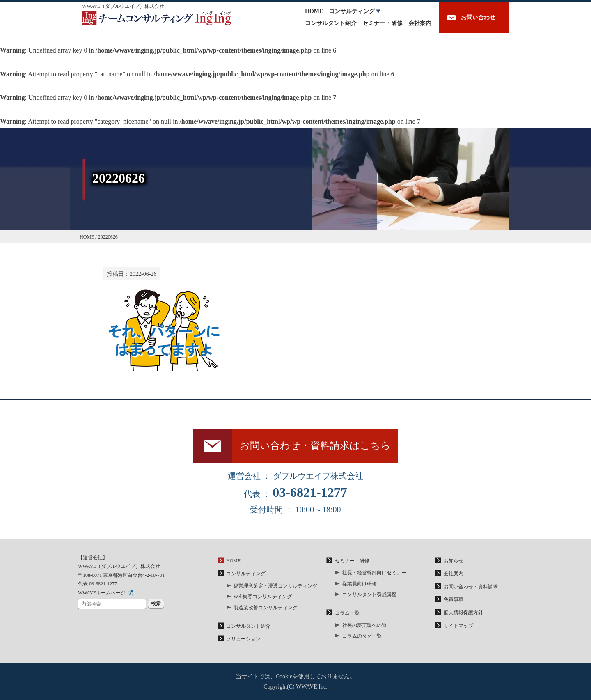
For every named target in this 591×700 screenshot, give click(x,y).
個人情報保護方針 (463, 613)
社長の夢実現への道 (364, 625)
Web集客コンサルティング (263, 597)
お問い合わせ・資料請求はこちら (315, 445)
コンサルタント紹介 (331, 23)
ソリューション (243, 639)
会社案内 (420, 23)
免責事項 (454, 599)
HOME (314, 11)
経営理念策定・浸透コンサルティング (275, 586)
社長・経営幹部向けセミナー (374, 573)
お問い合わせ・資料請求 (471, 587)
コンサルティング (352, 11)
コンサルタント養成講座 (369, 594)
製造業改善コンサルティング (266, 608)
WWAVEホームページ (102, 593)
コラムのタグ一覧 (362, 636)
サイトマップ (458, 626)
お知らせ (454, 561)
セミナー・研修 (383, 23)
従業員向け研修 (360, 584)
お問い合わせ (478, 17)
